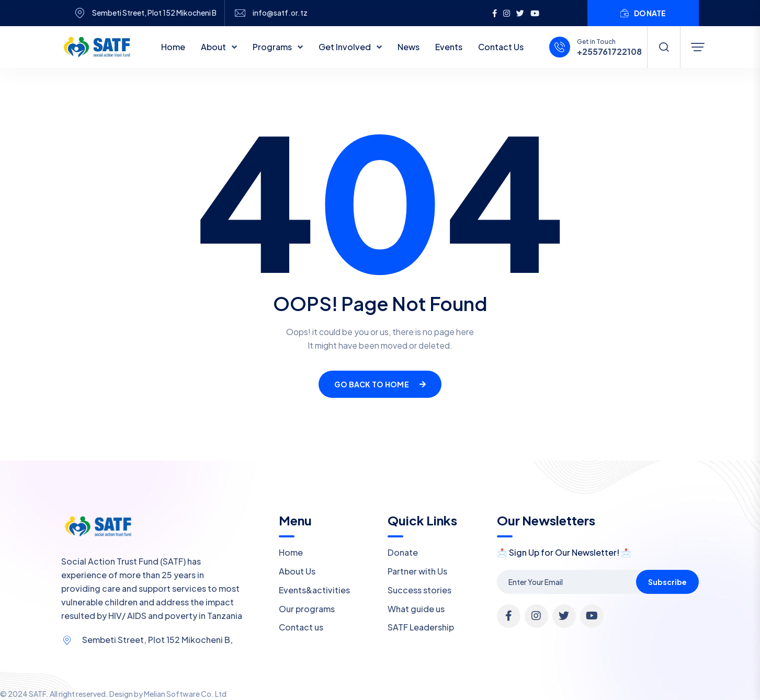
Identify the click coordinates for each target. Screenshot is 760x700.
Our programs (307, 609)
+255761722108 (609, 52)
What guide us (416, 609)
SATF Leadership (421, 627)
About (214, 47)
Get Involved (345, 47)
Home (173, 47)
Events (449, 47)
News (409, 47)
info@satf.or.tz (280, 13)
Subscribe (667, 582)
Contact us (301, 627)
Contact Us (501, 47)
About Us (297, 571)
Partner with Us (417, 571)
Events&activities (314, 590)
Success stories (419, 590)
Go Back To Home (380, 384)
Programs (273, 47)
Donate (403, 552)
